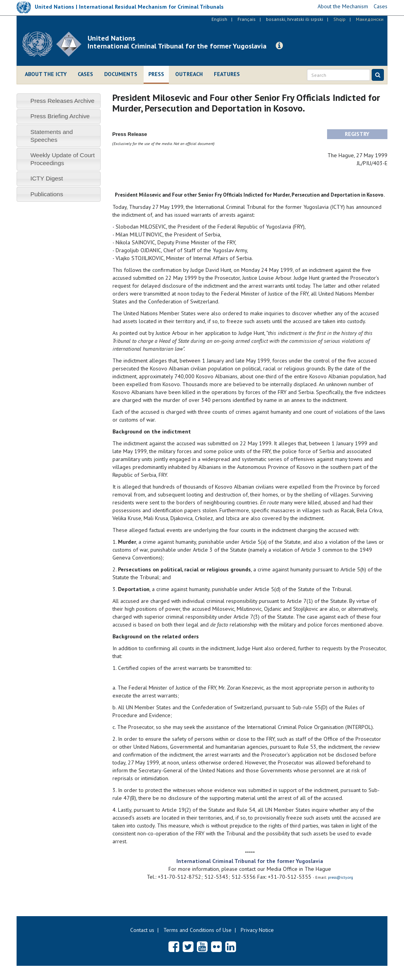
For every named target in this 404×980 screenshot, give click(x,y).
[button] (279, 46)
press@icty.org (340, 877)
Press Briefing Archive (60, 116)
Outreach (189, 74)
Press (156, 74)
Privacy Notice (257, 930)
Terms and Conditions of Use (197, 930)
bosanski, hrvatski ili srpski (295, 19)
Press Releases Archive (63, 101)
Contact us (142, 930)
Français (247, 19)
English (219, 19)
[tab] (59, 101)
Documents (121, 74)
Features (227, 74)
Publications (47, 194)
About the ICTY (46, 74)
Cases (85, 74)
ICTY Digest (47, 178)
